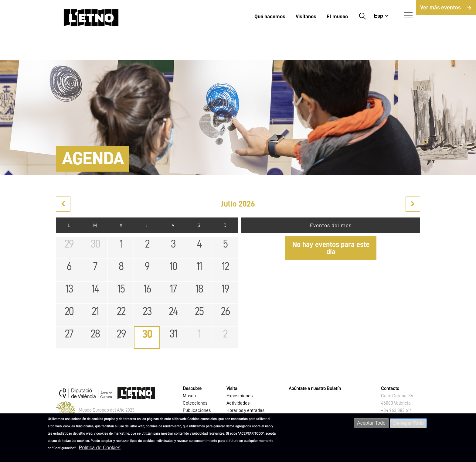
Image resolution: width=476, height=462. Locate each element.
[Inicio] (91, 17)
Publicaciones (197, 410)
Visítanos (306, 16)
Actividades (238, 403)
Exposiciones (240, 396)
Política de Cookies (100, 448)
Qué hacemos (270, 16)
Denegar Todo (408, 423)
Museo (189, 396)
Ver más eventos (440, 7)
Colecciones (195, 403)
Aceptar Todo (371, 423)
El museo (337, 16)
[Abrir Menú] (408, 15)
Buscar (362, 16)
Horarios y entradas (245, 410)
